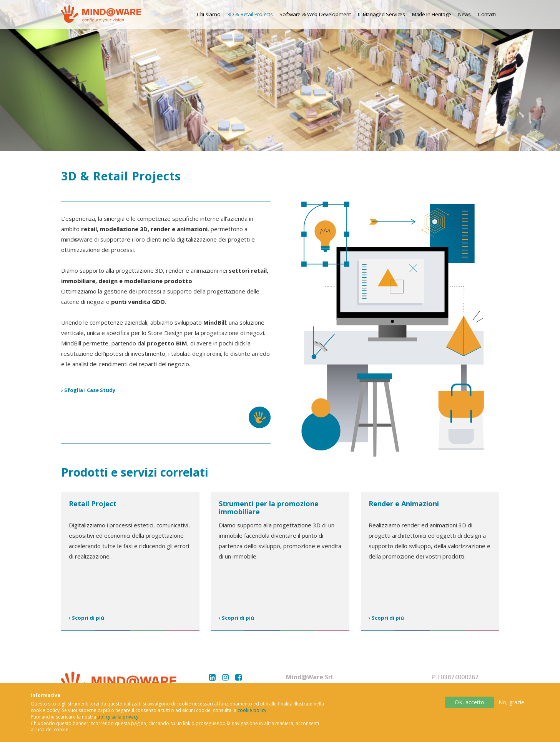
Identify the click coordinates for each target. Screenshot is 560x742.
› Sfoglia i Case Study (88, 390)
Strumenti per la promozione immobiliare (269, 508)
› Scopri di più (86, 618)
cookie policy (252, 715)
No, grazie (511, 707)
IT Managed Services (381, 14)
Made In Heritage (432, 14)
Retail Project (93, 504)
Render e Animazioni (404, 504)
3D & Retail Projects (250, 14)
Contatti (487, 14)
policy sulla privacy (118, 722)
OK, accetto (469, 707)
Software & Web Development (315, 14)
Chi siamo (209, 14)
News (464, 14)
